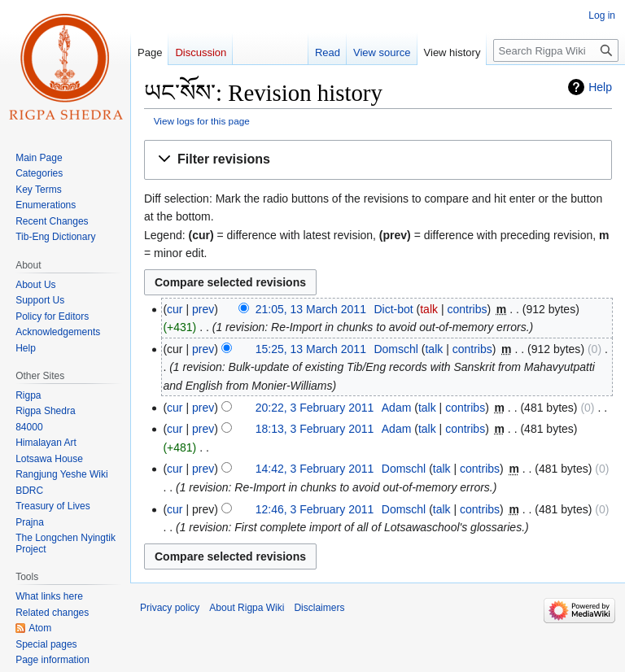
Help (600, 87)
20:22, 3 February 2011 (315, 408)
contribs (467, 309)
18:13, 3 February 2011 (315, 429)
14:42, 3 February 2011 (315, 469)
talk (429, 309)
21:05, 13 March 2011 (311, 309)
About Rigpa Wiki (247, 608)
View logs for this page (202, 121)
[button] (378, 160)
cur (175, 309)
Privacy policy (170, 608)
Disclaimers (319, 608)
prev (203, 309)
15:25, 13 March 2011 (311, 349)
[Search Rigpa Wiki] (556, 50)
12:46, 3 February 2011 (315, 509)
